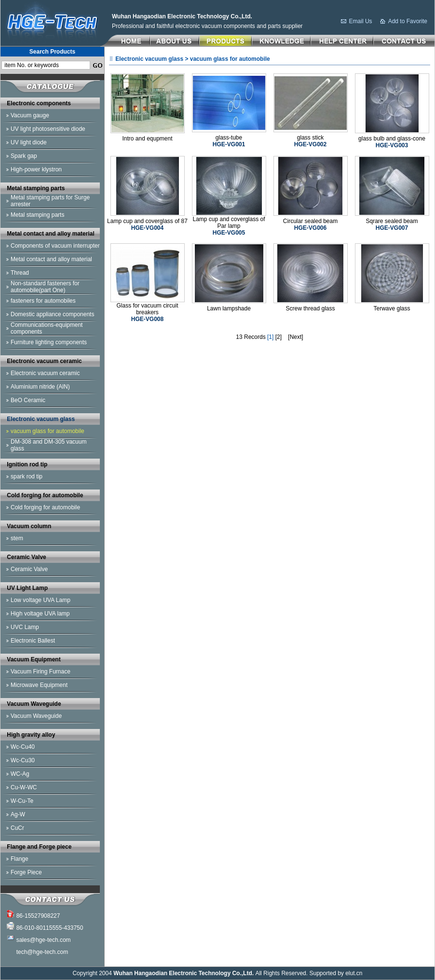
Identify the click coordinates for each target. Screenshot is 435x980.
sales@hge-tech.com (44, 940)
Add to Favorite (408, 21)
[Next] (295, 337)
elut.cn (354, 973)
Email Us (361, 21)
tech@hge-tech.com (42, 952)
